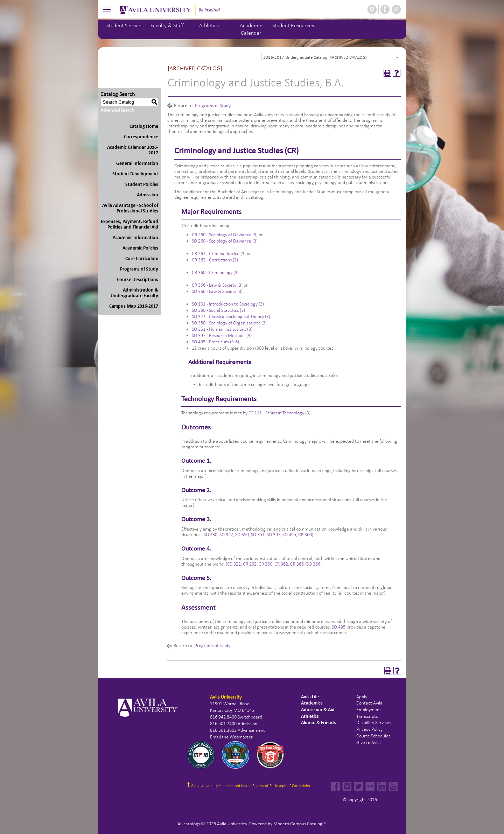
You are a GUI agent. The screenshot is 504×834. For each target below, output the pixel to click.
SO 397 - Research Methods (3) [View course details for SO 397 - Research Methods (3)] (222, 335)
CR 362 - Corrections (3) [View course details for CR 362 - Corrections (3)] (215, 260)
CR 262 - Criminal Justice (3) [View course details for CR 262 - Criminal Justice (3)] (219, 254)
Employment (369, 710)
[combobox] (331, 57)
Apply (362, 697)
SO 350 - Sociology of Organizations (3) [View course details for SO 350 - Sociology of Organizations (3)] (229, 323)
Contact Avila (369, 703)
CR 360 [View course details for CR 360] (305, 535)
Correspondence (141, 137)
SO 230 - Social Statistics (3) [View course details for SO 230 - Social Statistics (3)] (218, 310)
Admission (148, 195)
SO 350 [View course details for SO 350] (242, 535)
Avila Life (310, 697)
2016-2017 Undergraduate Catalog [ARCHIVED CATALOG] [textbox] (315, 57)
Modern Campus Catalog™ (300, 824)
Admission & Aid (318, 710)
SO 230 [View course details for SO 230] (211, 535)
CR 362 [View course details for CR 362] (281, 564)
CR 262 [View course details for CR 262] (250, 564)
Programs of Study (139, 269)
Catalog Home (144, 126)
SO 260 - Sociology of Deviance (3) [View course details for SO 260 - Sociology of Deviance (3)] (225, 241)
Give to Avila (369, 742)
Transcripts (367, 716)
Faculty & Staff (167, 25)
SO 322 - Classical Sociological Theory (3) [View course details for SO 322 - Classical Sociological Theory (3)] (231, 317)
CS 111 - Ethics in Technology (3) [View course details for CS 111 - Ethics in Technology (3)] (279, 413)
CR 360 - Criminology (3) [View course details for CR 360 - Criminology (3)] (215, 272)
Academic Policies (140, 248)
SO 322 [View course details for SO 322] (226, 535)
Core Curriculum (142, 258)
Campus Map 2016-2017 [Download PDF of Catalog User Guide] (134, 306)
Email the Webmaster (231, 737)
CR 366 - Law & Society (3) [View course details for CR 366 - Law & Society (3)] (217, 285)
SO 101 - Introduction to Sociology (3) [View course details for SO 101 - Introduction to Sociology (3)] (228, 304)
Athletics (209, 25)
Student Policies (142, 184)
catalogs (192, 824)
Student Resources (293, 25)
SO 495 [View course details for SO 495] (289, 535)
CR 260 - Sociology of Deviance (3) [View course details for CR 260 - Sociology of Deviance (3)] (225, 235)
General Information (137, 163)
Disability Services (374, 723)
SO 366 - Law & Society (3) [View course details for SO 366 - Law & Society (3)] (217, 291)
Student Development (135, 174)
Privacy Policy (369, 729)
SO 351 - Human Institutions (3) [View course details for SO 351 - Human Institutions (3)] (222, 329)
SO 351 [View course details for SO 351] (258, 535)
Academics (312, 703)
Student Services (125, 25)
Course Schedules (373, 736)
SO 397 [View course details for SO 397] (274, 535)
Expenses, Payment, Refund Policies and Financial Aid (129, 224)
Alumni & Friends (318, 723)
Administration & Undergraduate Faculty (134, 293)
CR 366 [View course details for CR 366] (297, 564)
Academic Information (135, 237)
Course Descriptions (138, 279)
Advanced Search (117, 110)
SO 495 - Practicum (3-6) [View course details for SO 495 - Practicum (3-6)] (215, 342)
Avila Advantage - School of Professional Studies (130, 208)
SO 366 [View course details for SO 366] (313, 564)
